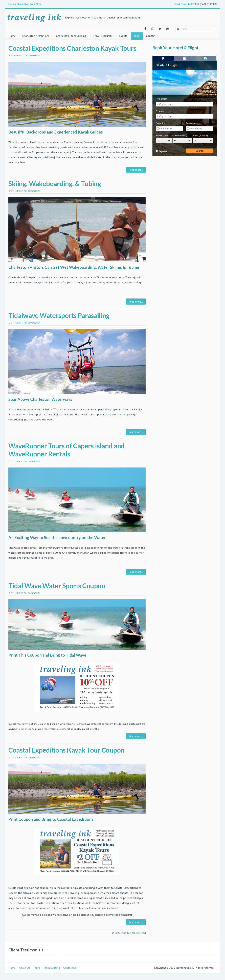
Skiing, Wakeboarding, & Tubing (55, 184)
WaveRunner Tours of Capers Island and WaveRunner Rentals (67, 450)
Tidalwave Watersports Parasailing (59, 315)
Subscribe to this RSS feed (130, 933)
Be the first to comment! (24, 56)
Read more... (136, 170)
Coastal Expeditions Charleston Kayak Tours (72, 48)
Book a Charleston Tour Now (25, 4)
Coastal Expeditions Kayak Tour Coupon (66, 750)
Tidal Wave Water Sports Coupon (57, 586)
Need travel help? (184, 4)
